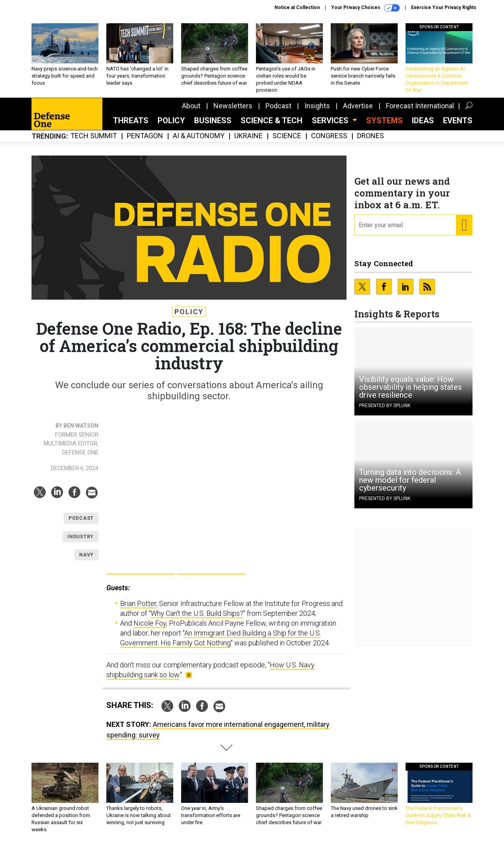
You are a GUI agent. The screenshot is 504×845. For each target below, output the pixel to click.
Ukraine (248, 136)
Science (287, 136)
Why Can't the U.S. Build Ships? (197, 613)
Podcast (278, 106)
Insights (317, 106)
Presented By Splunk (385, 406)
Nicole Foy (150, 623)
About (191, 106)
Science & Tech (271, 120)
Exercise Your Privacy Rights (444, 7)
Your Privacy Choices (365, 8)
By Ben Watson (77, 426)
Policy (171, 120)
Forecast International (420, 106)
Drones (371, 136)
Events (458, 120)
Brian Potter (138, 603)
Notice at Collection (297, 7)
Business (213, 120)
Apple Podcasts (211, 566)
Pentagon (145, 136)
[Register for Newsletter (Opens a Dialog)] (464, 225)
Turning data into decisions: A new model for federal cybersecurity (410, 480)
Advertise (358, 106)
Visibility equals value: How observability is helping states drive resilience (410, 387)
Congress (329, 136)
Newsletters (233, 106)
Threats (131, 120)
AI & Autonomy (199, 136)
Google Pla (141, 566)
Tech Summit (94, 136)
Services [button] (331, 120)
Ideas (423, 120)
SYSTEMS (384, 120)
